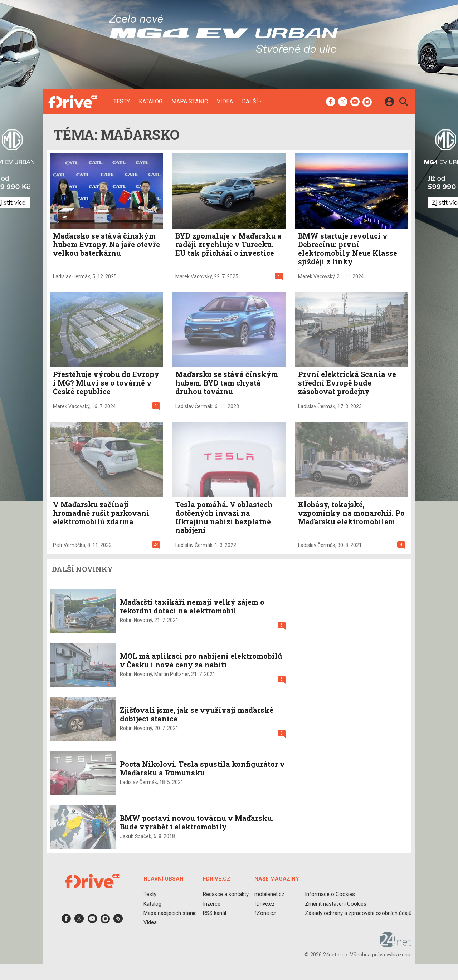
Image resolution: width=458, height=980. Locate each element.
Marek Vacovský (194, 276)
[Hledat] (404, 103)
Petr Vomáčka (69, 545)
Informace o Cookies (330, 894)
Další (250, 101)
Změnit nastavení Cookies (336, 903)
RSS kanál (215, 913)
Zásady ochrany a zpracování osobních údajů (358, 913)
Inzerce (212, 903)
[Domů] (73, 102)
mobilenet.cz (269, 894)
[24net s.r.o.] (396, 945)
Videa (225, 102)
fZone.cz (265, 913)
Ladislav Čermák (72, 276)
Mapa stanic (190, 102)
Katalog (151, 102)
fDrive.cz (265, 903)
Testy (122, 102)
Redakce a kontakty (226, 894)
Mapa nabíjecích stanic (170, 913)
